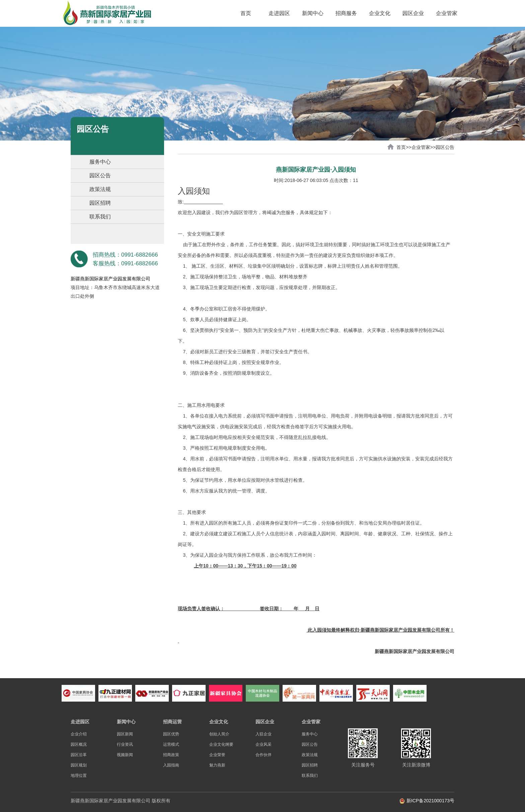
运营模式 (171, 744)
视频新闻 (125, 755)
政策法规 (100, 189)
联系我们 (100, 217)
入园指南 (171, 765)
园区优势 (171, 734)
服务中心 (100, 162)
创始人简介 (219, 734)
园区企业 (413, 13)
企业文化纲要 (221, 744)
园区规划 (79, 765)
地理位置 (79, 776)
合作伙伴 (264, 755)
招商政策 (171, 755)
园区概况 (79, 744)
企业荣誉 (217, 755)
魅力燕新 (217, 765)
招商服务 (346, 13)
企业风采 (264, 744)
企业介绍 (79, 734)
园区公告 (100, 175)
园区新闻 (125, 734)
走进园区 (279, 13)
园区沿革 (79, 755)
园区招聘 (100, 203)
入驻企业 (264, 734)
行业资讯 (125, 744)
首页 (246, 13)
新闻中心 (313, 13)
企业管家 (447, 13)
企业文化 (380, 13)
